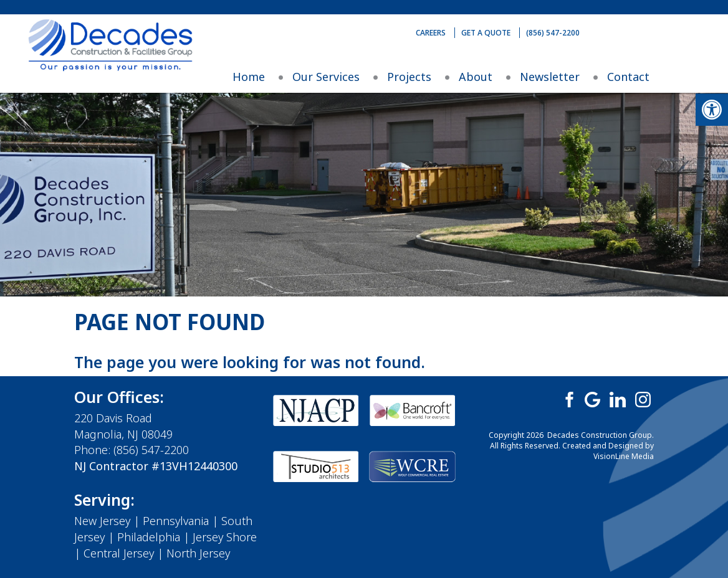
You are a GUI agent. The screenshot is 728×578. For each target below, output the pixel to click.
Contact (628, 77)
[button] (712, 110)
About (476, 77)
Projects (409, 77)
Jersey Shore (225, 537)
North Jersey (198, 553)
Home (249, 77)
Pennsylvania (176, 521)
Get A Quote (486, 33)
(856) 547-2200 (553, 33)
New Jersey (102, 521)
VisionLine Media (624, 456)
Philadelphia (149, 537)
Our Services (326, 77)
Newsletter (550, 77)
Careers (431, 33)
